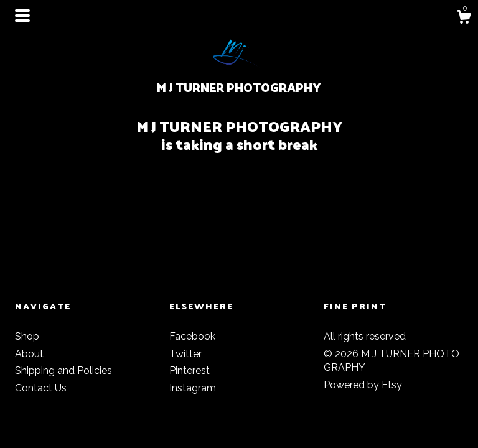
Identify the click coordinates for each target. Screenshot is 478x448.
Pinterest (190, 371)
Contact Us (41, 388)
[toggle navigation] (22, 16)
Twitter (185, 354)
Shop (27, 336)
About (29, 354)
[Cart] (464, 19)
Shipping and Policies (63, 371)
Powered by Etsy (363, 385)
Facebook (192, 336)
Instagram (193, 388)
